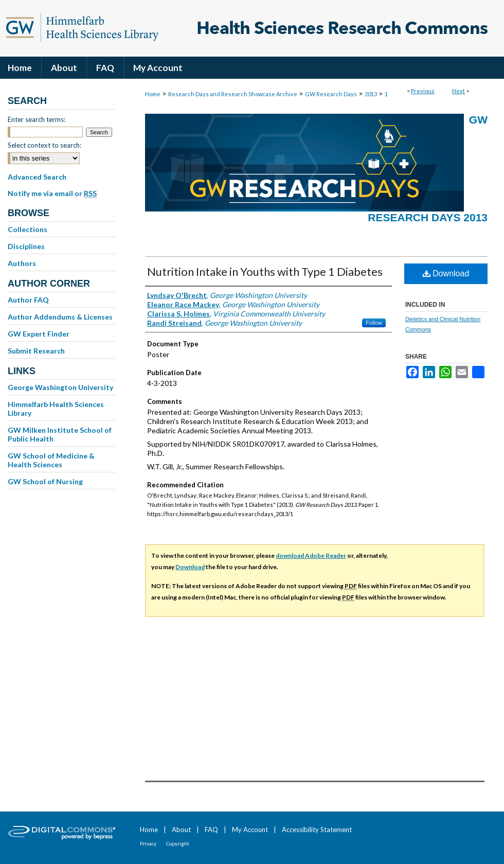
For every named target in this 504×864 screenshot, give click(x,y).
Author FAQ (28, 300)
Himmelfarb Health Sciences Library (56, 409)
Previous (423, 91)
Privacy (148, 843)
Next (458, 91)
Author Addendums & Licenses (60, 317)
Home (153, 94)
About (181, 830)
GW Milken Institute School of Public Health (60, 434)
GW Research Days (331, 94)
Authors (22, 263)
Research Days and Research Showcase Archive (233, 94)
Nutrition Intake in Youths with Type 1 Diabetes (265, 271)
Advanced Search (37, 177)
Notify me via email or (52, 193)
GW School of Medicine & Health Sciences (51, 460)
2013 (371, 94)
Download (446, 274)
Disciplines (26, 246)
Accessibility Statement (317, 830)
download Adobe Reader (311, 556)
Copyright (178, 843)
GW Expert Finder (39, 334)
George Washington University (60, 387)
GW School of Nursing (45, 481)
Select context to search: (44, 145)
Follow (374, 323)
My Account (250, 830)
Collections (28, 229)
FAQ (211, 830)
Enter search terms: (37, 119)
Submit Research (36, 351)
